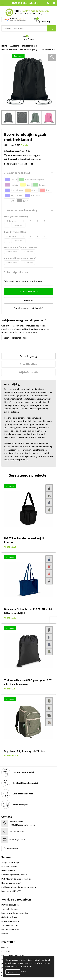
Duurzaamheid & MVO (11, 891)
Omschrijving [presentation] (28, 356)
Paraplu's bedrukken (11, 929)
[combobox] (24, 28)
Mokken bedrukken (10, 921)
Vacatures (6, 951)
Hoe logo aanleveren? (11, 883)
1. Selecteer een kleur (17, 173)
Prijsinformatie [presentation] (28, 372)
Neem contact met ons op (16, 338)
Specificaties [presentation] (28, 364)
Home (4, 46)
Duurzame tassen (9, 49)
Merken (5, 934)
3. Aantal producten (16, 272)
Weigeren (24, 971)
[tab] (28, 356)
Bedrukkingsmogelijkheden (14, 875)
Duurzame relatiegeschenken (23, 46)
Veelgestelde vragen (11, 862)
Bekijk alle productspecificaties (19, 164)
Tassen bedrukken (10, 909)
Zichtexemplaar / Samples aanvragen (19, 887)
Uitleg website (8, 871)
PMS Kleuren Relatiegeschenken (16, 879)
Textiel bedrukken (10, 925)
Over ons (5, 947)
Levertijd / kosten (9, 866)
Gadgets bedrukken (10, 917)
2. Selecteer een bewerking (21, 210)
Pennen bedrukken (10, 905)
